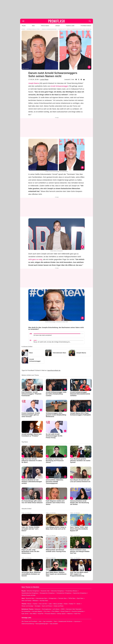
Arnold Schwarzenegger (59, 86)
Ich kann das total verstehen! (43, 335)
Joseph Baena (34, 83)
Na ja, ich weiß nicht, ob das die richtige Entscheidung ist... (52, 342)
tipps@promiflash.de (54, 370)
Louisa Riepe (44, 79)
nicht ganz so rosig (35, 259)
